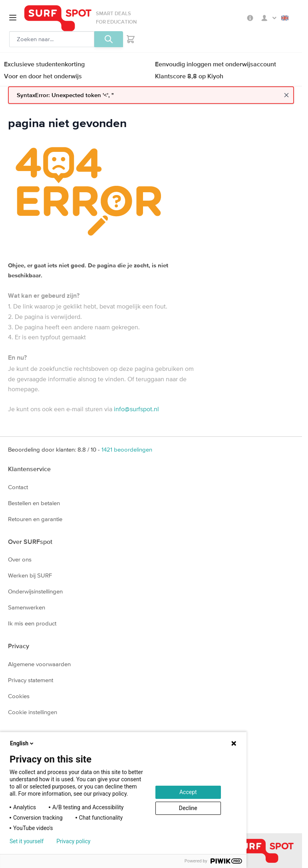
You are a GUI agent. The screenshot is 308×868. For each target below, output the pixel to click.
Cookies (19, 696)
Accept (188, 792)
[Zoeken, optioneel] (52, 39)
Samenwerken (27, 607)
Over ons (20, 559)
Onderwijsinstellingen (35, 591)
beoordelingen (127, 449)
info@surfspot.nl (136, 409)
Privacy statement (31, 680)
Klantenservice (29, 469)
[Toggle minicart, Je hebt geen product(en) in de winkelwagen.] (131, 39)
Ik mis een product (32, 623)
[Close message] (286, 95)
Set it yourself (27, 841)
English (285, 18)
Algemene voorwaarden (39, 664)
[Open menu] (13, 18)
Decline (188, 808)
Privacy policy (73, 841)
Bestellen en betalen (34, 503)
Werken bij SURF (30, 575)
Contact (18, 487)
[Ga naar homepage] (58, 18)
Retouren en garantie (35, 519)
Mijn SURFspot (269, 18)
